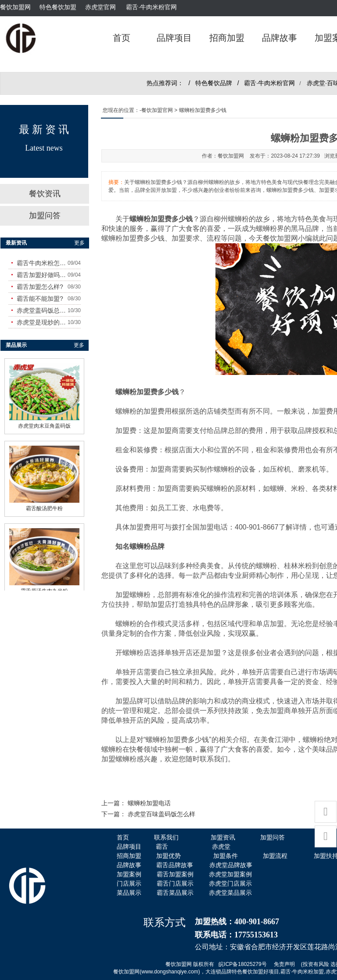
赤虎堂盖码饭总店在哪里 (42, 310)
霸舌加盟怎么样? (40, 287)
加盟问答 (45, 216)
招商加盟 (227, 38)
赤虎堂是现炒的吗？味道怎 (42, 322)
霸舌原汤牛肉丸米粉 (44, 587)
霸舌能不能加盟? (40, 299)
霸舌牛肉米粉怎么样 (42, 263)
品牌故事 (280, 38)
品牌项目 (174, 38)
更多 (79, 243)
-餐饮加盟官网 (156, 110)
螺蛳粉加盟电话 (149, 803)
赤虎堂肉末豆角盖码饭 (44, 422)
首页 (122, 38)
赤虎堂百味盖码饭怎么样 (161, 814)
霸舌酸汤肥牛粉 (44, 504)
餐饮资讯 (45, 194)
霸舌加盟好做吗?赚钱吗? (42, 275)
